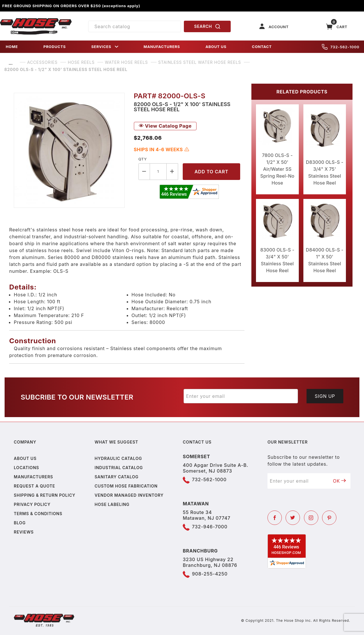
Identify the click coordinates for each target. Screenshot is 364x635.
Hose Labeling (112, 504)
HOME (12, 47)
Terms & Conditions (38, 514)
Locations (26, 468)
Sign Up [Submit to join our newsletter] (325, 396)
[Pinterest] (329, 518)
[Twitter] (293, 518)
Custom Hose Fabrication (126, 486)
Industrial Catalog (119, 468)
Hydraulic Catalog (118, 458)
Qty (143, 159)
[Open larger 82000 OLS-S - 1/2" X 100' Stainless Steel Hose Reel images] (69, 150)
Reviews (24, 532)
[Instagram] (311, 518)
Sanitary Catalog (116, 477)
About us (25, 458)
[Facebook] (275, 518)
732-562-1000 (341, 47)
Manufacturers (33, 477)
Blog (20, 523)
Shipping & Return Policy (45, 495)
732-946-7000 (210, 527)
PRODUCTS (55, 47)
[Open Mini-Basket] (337, 27)
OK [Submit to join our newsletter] (340, 481)
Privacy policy (32, 504)
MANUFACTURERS (162, 47)
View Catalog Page (165, 126)
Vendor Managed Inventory (129, 495)
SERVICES (105, 47)
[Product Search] (135, 26)
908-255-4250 (210, 574)
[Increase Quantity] (172, 171)
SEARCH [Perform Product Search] (207, 26)
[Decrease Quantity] (144, 171)
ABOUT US (216, 47)
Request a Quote (34, 486)
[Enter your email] (241, 396)
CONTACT (262, 47)
